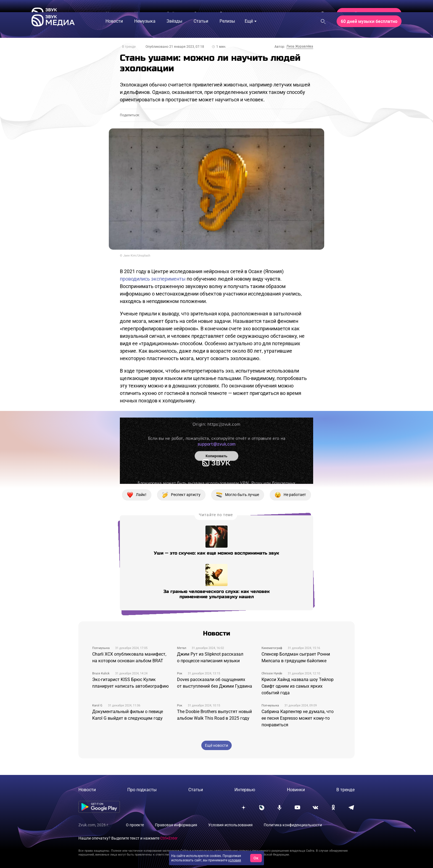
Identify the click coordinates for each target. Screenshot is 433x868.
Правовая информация (176, 825)
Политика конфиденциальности (293, 825)
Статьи (196, 790)
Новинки (296, 790)
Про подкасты (142, 790)
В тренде (129, 47)
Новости (87, 790)
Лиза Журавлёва (300, 46)
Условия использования (230, 825)
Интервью (245, 790)
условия (235, 860)
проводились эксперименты (153, 279)
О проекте (135, 825)
